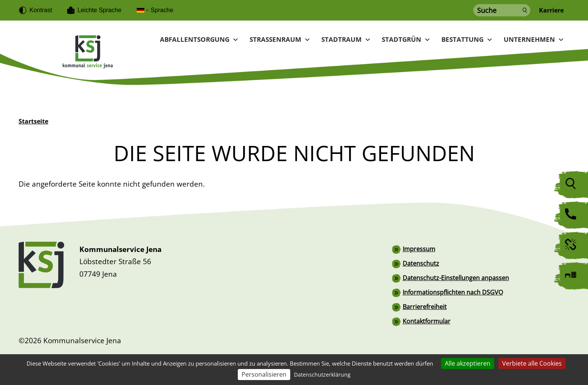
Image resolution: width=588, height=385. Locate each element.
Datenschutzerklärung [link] (322, 375)
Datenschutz (421, 263)
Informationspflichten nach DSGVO (453, 292)
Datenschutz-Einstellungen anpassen (456, 278)
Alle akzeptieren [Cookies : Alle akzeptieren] (468, 363)
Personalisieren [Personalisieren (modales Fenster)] (264, 374)
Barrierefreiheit (425, 307)
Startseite (33, 121)
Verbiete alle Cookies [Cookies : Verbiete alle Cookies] (532, 363)
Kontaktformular (427, 321)
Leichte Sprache (100, 10)
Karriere (551, 10)
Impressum (419, 249)
